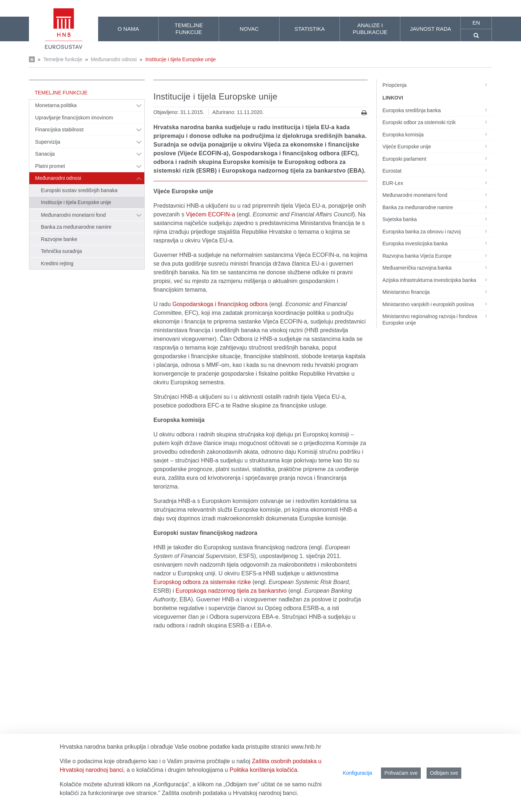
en (476, 23)
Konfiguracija (357, 773)
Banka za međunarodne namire (76, 227)
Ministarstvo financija (437, 292)
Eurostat (437, 171)
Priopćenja (437, 85)
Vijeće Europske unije (437, 147)
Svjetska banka (437, 219)
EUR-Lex (437, 183)
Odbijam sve (444, 773)
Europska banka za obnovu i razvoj (437, 232)
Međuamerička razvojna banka (437, 268)
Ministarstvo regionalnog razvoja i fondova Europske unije (437, 320)
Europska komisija (437, 135)
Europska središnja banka (437, 110)
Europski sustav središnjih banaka (79, 190)
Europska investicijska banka (437, 244)
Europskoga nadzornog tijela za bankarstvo (231, 591)
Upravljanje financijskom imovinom (74, 118)
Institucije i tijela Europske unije (181, 59)
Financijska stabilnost (59, 130)
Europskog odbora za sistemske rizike (202, 582)
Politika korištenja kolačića (264, 770)
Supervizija (48, 142)
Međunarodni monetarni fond (73, 215)
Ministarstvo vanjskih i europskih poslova (437, 304)
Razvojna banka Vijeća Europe (437, 256)
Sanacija (45, 154)
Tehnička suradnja (61, 251)
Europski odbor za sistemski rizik (437, 122)
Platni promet (50, 166)
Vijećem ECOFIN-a (211, 214)
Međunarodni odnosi (114, 59)
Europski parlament (437, 159)
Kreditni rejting (57, 263)
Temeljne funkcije (63, 59)
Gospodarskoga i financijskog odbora (220, 304)
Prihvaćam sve (401, 773)
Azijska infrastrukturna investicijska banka (437, 280)
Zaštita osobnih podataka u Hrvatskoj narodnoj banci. (230, 793)
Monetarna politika (56, 105)
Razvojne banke (59, 239)
